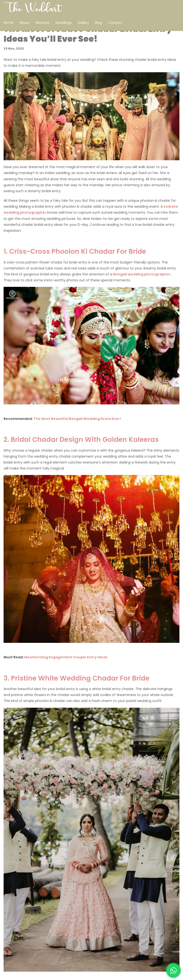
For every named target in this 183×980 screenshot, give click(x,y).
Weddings (64, 23)
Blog (99, 23)
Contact (115, 23)
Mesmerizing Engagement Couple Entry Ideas (66, 657)
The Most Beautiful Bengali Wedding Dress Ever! (77, 419)
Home (9, 23)
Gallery (83, 23)
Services (42, 23)
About (25, 23)
